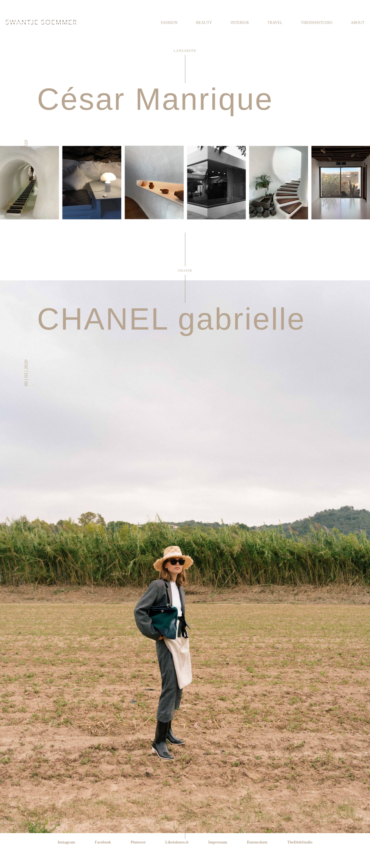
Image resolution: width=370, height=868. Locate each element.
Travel (275, 23)
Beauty (204, 23)
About (358, 23)
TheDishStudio (317, 23)
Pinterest (138, 842)
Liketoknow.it (177, 842)
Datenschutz (257, 842)
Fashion (169, 23)
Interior (240, 23)
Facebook (103, 842)
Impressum (218, 842)
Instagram (66, 842)
